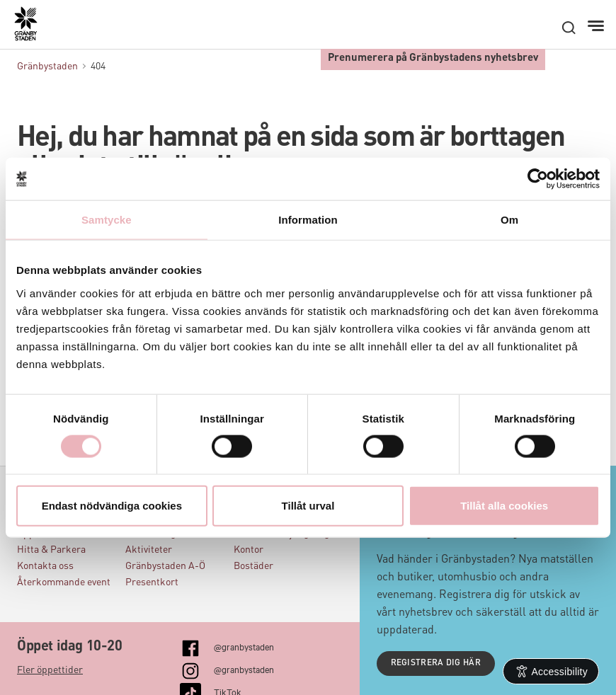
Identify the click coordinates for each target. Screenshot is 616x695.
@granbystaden (244, 646)
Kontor (249, 550)
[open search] (569, 28)
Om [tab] (509, 220)
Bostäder (253, 566)
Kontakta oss (45, 566)
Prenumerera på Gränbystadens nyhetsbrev (433, 58)
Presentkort (152, 582)
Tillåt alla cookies (504, 505)
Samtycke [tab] (107, 220)
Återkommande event (64, 582)
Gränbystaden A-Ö (165, 566)
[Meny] (597, 26)
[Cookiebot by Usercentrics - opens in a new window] (538, 179)
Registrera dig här (436, 663)
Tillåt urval (308, 505)
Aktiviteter (149, 550)
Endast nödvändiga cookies (112, 505)
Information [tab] (308, 220)
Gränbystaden (47, 67)
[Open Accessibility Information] (551, 671)
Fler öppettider (50, 670)
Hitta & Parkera (51, 550)
